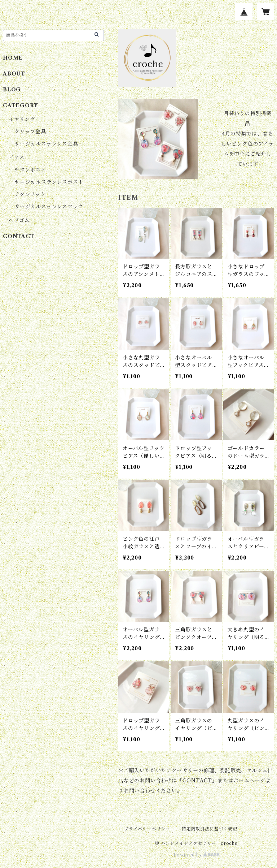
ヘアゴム (19, 220)
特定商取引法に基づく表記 (210, 829)
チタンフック (30, 194)
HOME (13, 58)
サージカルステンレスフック (49, 207)
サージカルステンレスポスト (49, 182)
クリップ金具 (30, 131)
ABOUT (14, 74)
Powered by (196, 855)
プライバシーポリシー (147, 829)
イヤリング (22, 119)
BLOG (12, 90)
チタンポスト (30, 170)
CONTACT (19, 236)
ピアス (16, 157)
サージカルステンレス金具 (46, 144)
